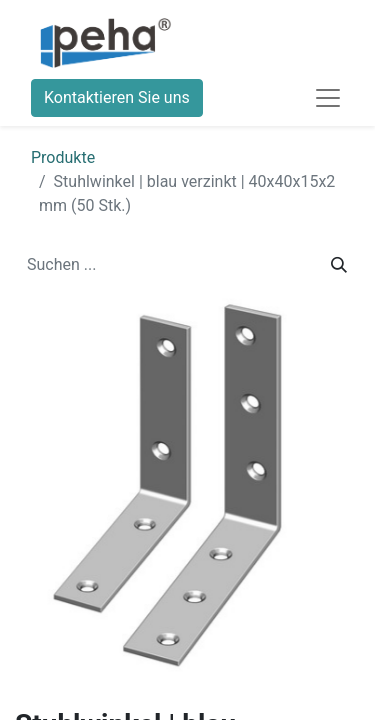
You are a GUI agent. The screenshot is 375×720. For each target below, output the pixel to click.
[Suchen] (339, 265)
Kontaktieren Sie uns (117, 97)
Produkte (63, 157)
